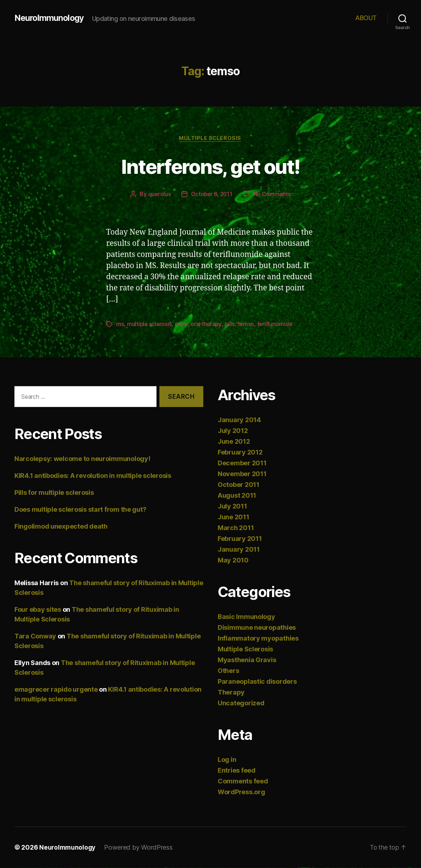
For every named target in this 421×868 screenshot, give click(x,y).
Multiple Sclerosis (211, 139)
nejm (182, 325)
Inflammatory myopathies (258, 639)
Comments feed (243, 781)
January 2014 (239, 420)
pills (232, 325)
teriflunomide (277, 325)
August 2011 (237, 496)
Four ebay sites (38, 610)
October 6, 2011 (212, 195)
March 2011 (236, 528)
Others (228, 671)
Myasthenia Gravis (247, 660)
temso (248, 325)
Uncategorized (241, 703)
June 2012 (234, 442)
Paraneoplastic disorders (257, 682)
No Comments (273, 195)
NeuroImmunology (50, 18)
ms (120, 325)
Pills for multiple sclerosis (54, 493)
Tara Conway (35, 637)
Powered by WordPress (140, 848)
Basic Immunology (246, 617)
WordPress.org (241, 792)
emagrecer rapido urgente (56, 690)
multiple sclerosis (150, 325)
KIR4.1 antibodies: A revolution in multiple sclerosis (93, 476)
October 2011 (239, 485)
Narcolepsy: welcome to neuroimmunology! (82, 459)
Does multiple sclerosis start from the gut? (80, 510)
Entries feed (237, 771)
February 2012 (240, 453)
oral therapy (208, 325)
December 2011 (242, 463)
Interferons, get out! (210, 166)
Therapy (231, 693)
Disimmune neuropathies (257, 628)
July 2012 (233, 431)
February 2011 (240, 539)
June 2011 (234, 517)
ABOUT (366, 18)
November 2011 (242, 474)
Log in (227, 760)
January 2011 (239, 550)
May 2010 (233, 560)
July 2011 (232, 507)
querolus (158, 195)
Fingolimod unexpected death (61, 527)
